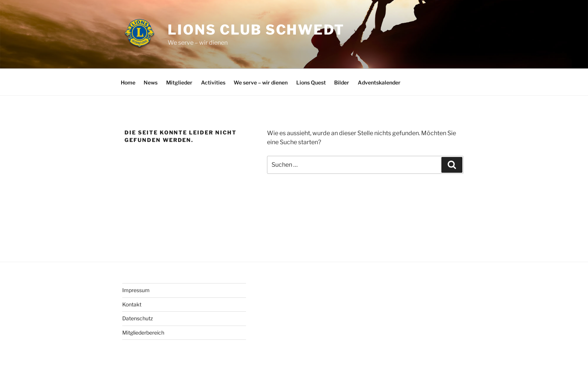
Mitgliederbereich (143, 333)
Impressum (136, 290)
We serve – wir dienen (261, 82)
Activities (213, 82)
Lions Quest (311, 82)
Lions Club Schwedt (256, 30)
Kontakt (132, 304)
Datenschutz (138, 318)
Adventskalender (379, 82)
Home (128, 82)
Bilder (342, 82)
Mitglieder (179, 82)
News (151, 82)
